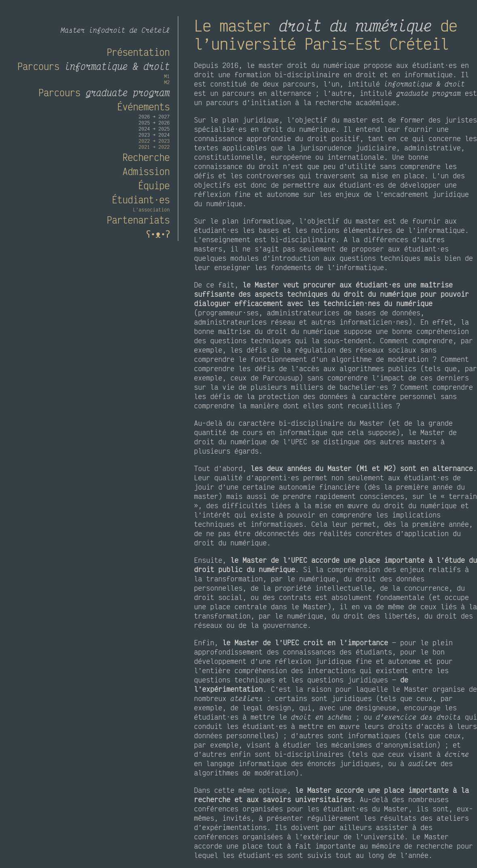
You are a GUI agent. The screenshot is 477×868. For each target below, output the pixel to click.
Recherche (146, 157)
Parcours (94, 66)
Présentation (138, 52)
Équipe (154, 185)
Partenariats (138, 220)
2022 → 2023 (154, 141)
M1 (167, 76)
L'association (151, 210)
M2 (167, 82)
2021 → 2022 (154, 147)
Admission (146, 171)
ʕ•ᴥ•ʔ (156, 234)
